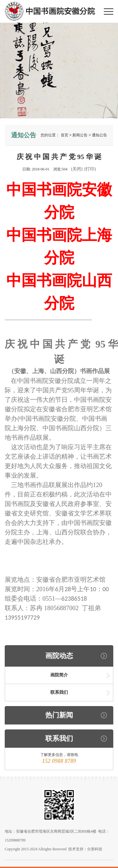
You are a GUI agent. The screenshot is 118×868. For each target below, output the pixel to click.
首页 (65, 135)
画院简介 (59, 675)
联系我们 (59, 692)
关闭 (77, 169)
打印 (90, 169)
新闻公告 (80, 135)
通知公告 (99, 135)
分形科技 (95, 849)
